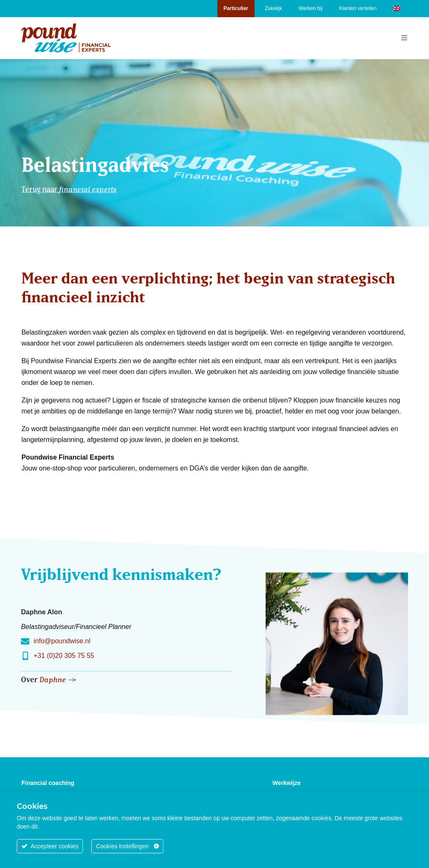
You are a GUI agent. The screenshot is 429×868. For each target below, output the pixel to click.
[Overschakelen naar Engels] (396, 8)
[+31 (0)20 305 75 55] (25, 656)
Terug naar (69, 185)
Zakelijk (273, 8)
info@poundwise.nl (62, 641)
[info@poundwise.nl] (25, 642)
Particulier (236, 8)
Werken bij (310, 8)
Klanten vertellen (358, 8)
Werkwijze (286, 783)
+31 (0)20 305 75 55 (64, 656)
